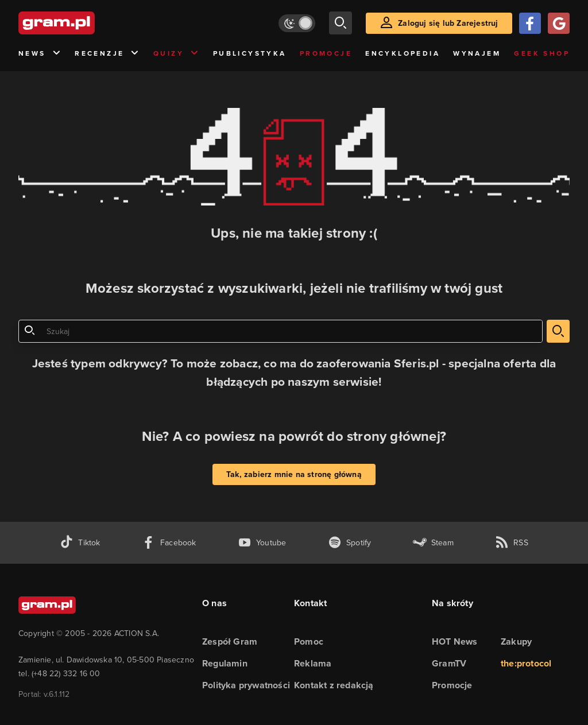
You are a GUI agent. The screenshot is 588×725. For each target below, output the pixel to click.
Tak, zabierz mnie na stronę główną (294, 474)
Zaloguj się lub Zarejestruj (448, 23)
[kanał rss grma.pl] (512, 543)
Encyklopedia (403, 53)
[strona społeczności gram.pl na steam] (433, 543)
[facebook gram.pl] (169, 543)
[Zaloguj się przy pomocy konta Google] (559, 23)
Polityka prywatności (246, 685)
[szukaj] (341, 23)
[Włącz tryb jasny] (297, 23)
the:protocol (526, 663)
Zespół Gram (230, 641)
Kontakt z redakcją (334, 685)
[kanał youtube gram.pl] (262, 543)
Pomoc (309, 641)
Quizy (176, 54)
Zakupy (516, 641)
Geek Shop (542, 53)
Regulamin (225, 663)
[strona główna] (85, 23)
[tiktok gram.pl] (80, 543)
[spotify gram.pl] (350, 543)
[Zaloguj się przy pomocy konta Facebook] (530, 23)
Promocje (326, 53)
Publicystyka (250, 53)
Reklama (313, 663)
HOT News (455, 641)
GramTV (449, 663)
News (40, 54)
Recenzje (107, 54)
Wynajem (477, 53)
